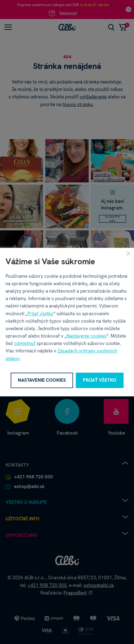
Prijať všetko (41, 314)
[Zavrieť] (129, 253)
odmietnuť (25, 344)
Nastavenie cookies (86, 336)
